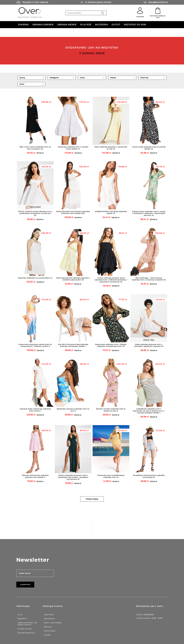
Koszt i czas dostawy (53, 623)
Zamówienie (49, 619)
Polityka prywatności (26, 633)
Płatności (48, 627)
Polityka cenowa (25, 629)
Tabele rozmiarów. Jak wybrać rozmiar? (27, 624)
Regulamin (22, 619)
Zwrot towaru (50, 631)
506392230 (149, 615)
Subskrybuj (25, 585)
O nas (20, 615)
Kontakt (47, 635)
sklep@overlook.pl (158, 2)
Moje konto (49, 615)
